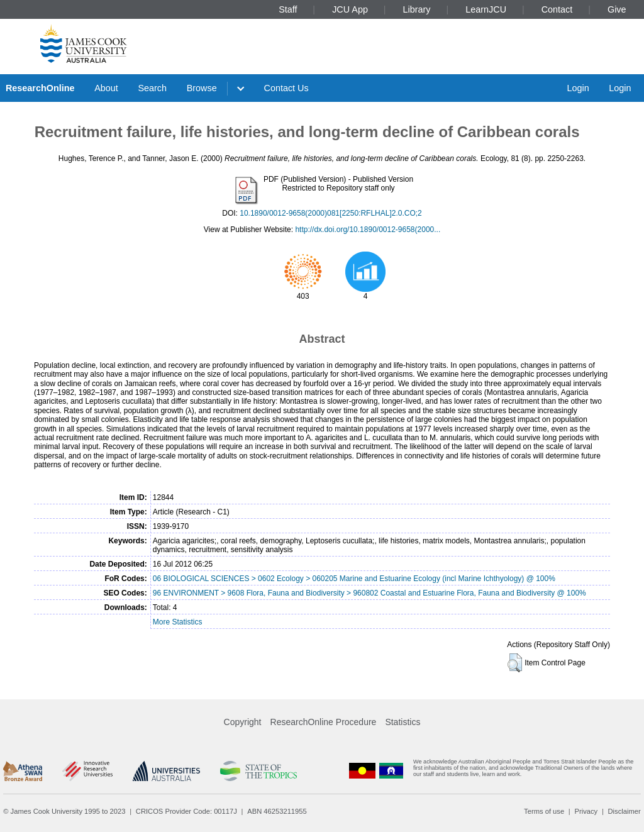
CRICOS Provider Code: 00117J (186, 811)
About (106, 88)
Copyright (243, 722)
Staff (288, 9)
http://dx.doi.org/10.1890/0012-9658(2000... (368, 230)
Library (417, 9)
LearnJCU (486, 9)
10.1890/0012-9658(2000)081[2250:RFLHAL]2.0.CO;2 (331, 213)
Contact (557, 9)
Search (152, 88)
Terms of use (544, 811)
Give (617, 9)
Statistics (402, 722)
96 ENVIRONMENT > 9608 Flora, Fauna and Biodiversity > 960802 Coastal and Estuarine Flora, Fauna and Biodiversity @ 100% (369, 593)
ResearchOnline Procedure (324, 722)
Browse (202, 88)
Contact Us (286, 88)
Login (578, 88)
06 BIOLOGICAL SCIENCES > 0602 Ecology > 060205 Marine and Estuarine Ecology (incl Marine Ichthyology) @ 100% (354, 579)
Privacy (586, 811)
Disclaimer (625, 811)
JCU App (350, 9)
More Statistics (178, 622)
